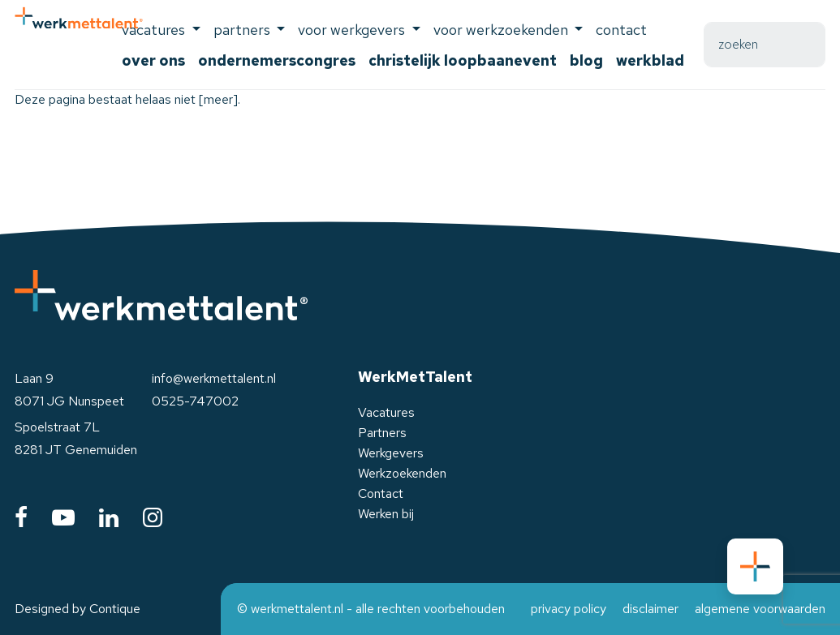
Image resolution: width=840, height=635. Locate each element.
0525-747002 (195, 401)
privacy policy (569, 609)
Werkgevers (391, 453)
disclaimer (650, 609)
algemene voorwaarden (760, 609)
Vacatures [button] (155, 30)
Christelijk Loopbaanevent (463, 60)
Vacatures (386, 412)
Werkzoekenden (402, 473)
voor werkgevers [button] (353, 30)
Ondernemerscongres (277, 60)
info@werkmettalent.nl (214, 378)
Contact (621, 30)
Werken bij (386, 514)
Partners (382, 433)
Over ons (153, 60)
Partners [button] (243, 30)
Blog (586, 60)
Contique (115, 609)
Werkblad (650, 60)
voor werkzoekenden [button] (502, 30)
